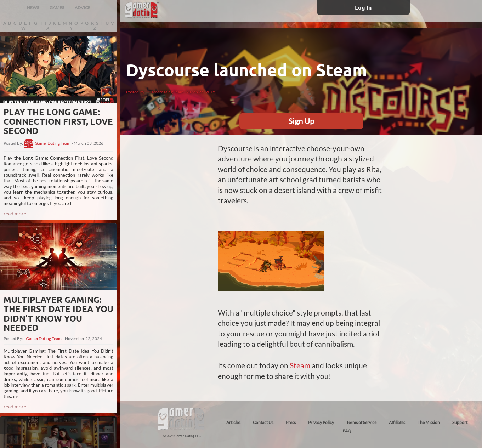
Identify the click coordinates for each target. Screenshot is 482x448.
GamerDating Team (53, 143)
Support (460, 422)
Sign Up (301, 121)
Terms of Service (361, 422)
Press (291, 422)
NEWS (33, 8)
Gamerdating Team (166, 92)
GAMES (57, 8)
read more (15, 213)
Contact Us (263, 422)
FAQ (347, 431)
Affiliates (397, 422)
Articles (233, 422)
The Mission (429, 422)
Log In (363, 7)
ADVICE (83, 8)
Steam (300, 365)
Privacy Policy (321, 422)
